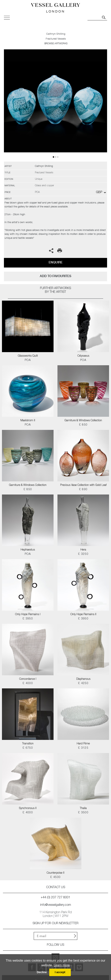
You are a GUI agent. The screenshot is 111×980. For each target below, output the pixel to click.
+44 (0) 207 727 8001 (55, 898)
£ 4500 (55, 877)
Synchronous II (28, 808)
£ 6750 (28, 748)
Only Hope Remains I (28, 615)
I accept (60, 972)
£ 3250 (83, 554)
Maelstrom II (28, 421)
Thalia (83, 808)
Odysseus (83, 356)
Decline (42, 972)
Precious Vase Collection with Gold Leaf (83, 485)
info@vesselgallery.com (56, 905)
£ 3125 (83, 748)
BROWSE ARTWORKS (56, 44)
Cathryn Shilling (56, 34)
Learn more (62, 965)
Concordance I (28, 679)
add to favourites (55, 276)
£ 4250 (83, 683)
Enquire (56, 262)
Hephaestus (28, 550)
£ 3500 (83, 813)
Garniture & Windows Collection (83, 421)
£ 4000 (28, 683)
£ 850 (83, 425)
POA (28, 360)
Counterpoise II (55, 873)
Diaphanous (83, 679)
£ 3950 (28, 619)
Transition (28, 744)
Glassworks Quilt (28, 356)
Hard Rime (83, 744)
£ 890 (83, 490)
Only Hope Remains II (83, 615)
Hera (83, 550)
